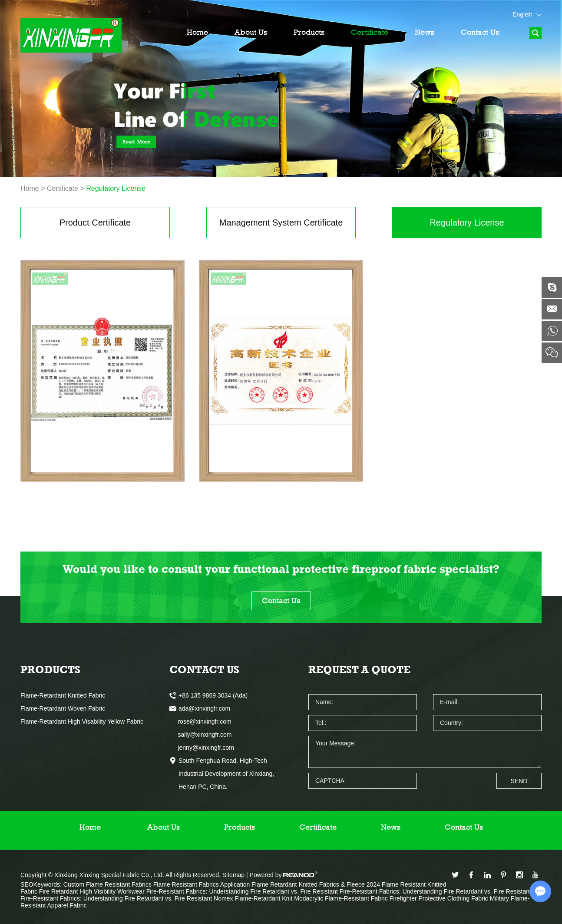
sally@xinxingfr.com (200, 735)
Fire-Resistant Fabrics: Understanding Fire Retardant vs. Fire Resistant (243, 891)
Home (197, 32)
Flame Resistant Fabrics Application (202, 884)
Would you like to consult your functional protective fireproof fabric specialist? (281, 569)
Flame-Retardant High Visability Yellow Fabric (82, 721)
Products (309, 32)
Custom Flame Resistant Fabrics (108, 884)
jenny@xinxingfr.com (202, 748)
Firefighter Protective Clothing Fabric (440, 898)
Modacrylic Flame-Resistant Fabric (342, 898)
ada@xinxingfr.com (204, 708)
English (527, 14)
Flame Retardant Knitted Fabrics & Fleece (309, 884)
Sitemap (233, 875)
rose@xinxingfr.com (200, 721)
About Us (251, 32)
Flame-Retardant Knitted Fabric (63, 695)
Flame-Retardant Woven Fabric (63, 708)
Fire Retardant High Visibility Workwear (93, 891)
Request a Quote (359, 670)
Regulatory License (116, 188)
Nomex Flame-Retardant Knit (254, 898)
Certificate (370, 32)
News (425, 32)
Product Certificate (95, 223)
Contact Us (480, 32)
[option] (281, 88)
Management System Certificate (281, 223)
